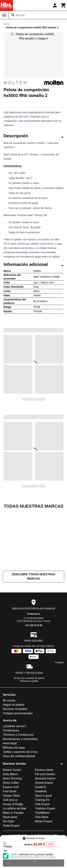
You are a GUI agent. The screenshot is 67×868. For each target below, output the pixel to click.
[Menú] (4, 15)
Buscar (20, 15)
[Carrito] (63, 5)
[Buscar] (13, 15)
